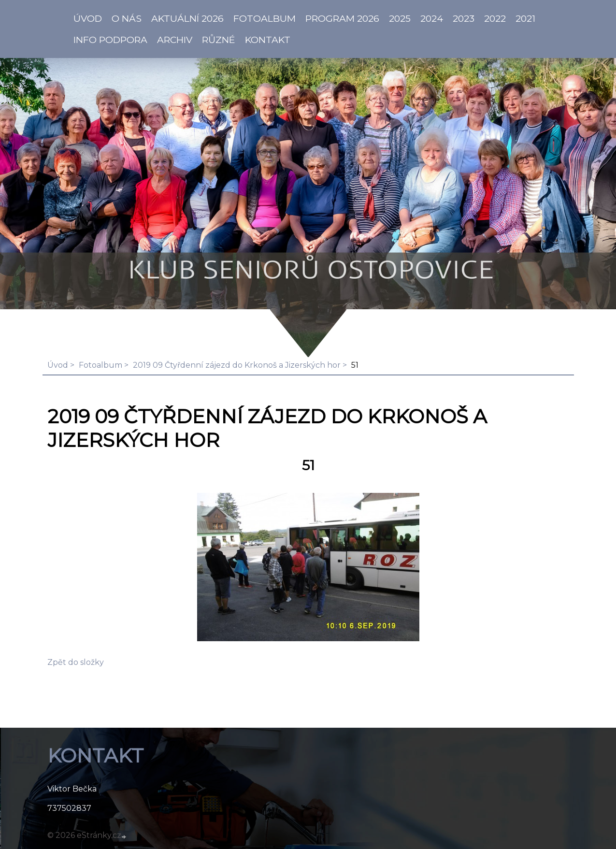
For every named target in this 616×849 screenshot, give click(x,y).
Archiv (175, 40)
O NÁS (127, 18)
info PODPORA (110, 40)
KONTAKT (268, 40)
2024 (432, 18)
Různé (219, 40)
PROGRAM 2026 (342, 18)
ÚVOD (88, 18)
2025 (400, 18)
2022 (495, 18)
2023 (464, 18)
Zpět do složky (76, 662)
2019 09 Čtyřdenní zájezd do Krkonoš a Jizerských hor (237, 365)
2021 (525, 18)
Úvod (58, 365)
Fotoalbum (265, 18)
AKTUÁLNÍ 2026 (187, 18)
